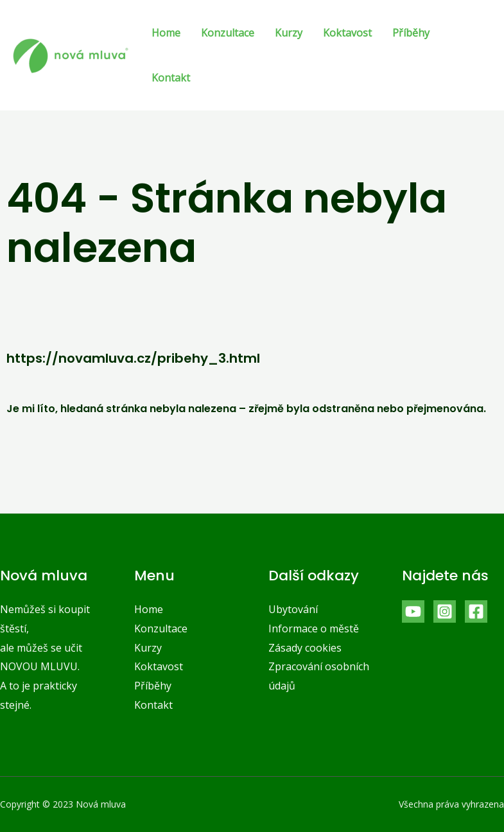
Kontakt (171, 78)
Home (166, 33)
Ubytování (293, 609)
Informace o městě (314, 628)
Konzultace (228, 33)
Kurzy (289, 33)
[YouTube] (413, 611)
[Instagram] (445, 611)
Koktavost (347, 33)
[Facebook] (476, 611)
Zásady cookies (305, 648)
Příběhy (411, 33)
